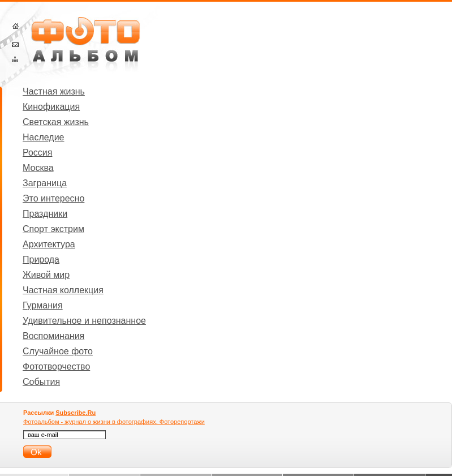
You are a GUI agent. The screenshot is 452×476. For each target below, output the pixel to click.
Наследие (44, 137)
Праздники (45, 214)
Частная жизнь (54, 91)
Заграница (45, 183)
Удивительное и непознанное (84, 321)
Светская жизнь (56, 122)
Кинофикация (51, 107)
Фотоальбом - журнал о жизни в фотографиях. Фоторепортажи (114, 422)
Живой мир (46, 275)
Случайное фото (58, 351)
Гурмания (43, 305)
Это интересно (53, 198)
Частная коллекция (63, 290)
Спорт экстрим (53, 229)
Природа (41, 260)
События (41, 382)
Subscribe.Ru (76, 413)
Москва (38, 168)
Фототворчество (56, 366)
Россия (37, 153)
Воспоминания (53, 336)
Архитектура (49, 244)
